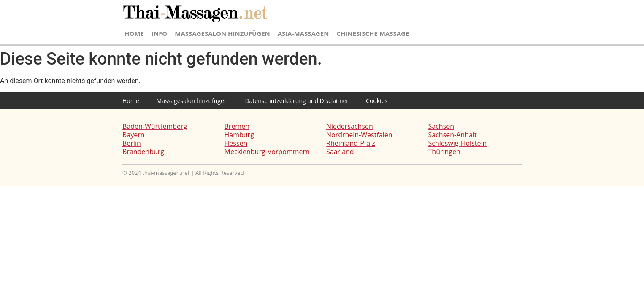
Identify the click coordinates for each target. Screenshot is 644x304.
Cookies (377, 101)
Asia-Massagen (303, 33)
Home (134, 33)
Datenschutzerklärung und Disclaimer (297, 101)
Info (159, 33)
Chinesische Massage (373, 33)
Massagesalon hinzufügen (222, 33)
